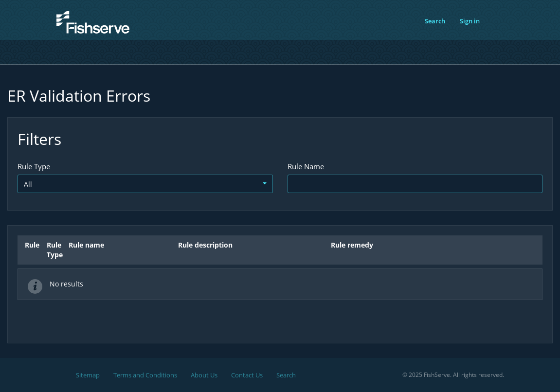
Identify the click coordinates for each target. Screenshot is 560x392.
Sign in (470, 21)
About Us (204, 375)
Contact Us (247, 375)
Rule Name (306, 166)
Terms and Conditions (145, 375)
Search (435, 21)
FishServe (76, 39)
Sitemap (88, 375)
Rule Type (34, 166)
